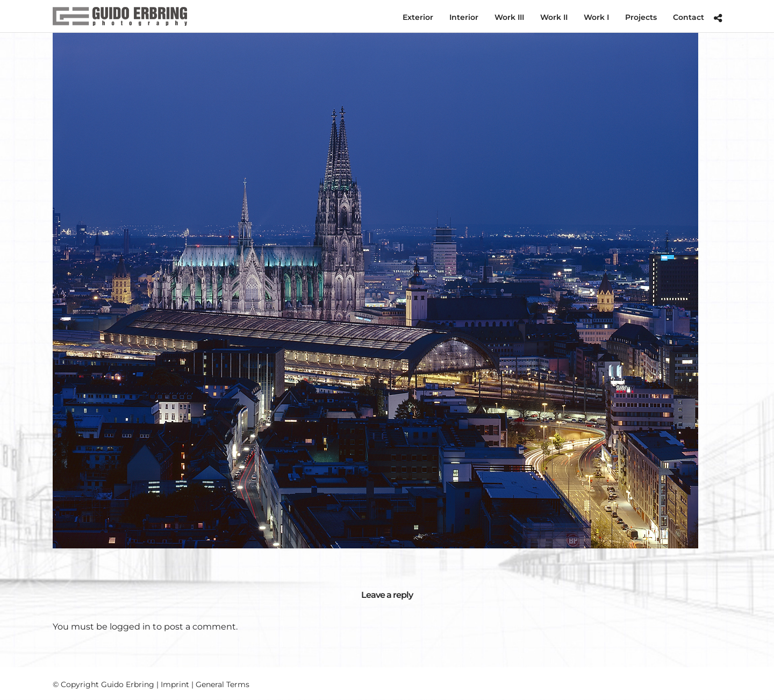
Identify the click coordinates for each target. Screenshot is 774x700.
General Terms (223, 684)
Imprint (175, 684)
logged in (130, 627)
